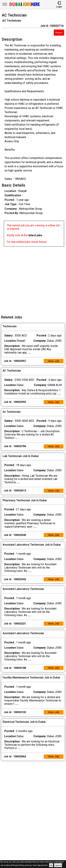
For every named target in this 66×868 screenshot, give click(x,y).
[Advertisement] (33, 279)
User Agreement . (40, 865)
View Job (53, 361)
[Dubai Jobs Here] (25, 6)
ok (51, 865)
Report (59, 33)
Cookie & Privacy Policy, (15, 865)
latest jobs (35, 235)
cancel (58, 865)
